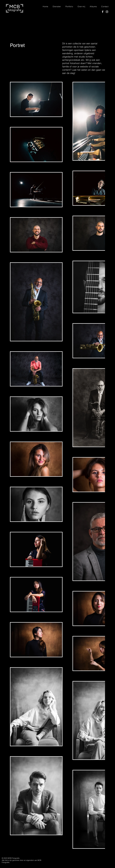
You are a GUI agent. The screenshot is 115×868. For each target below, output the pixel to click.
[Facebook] (103, 12)
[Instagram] (107, 12)
